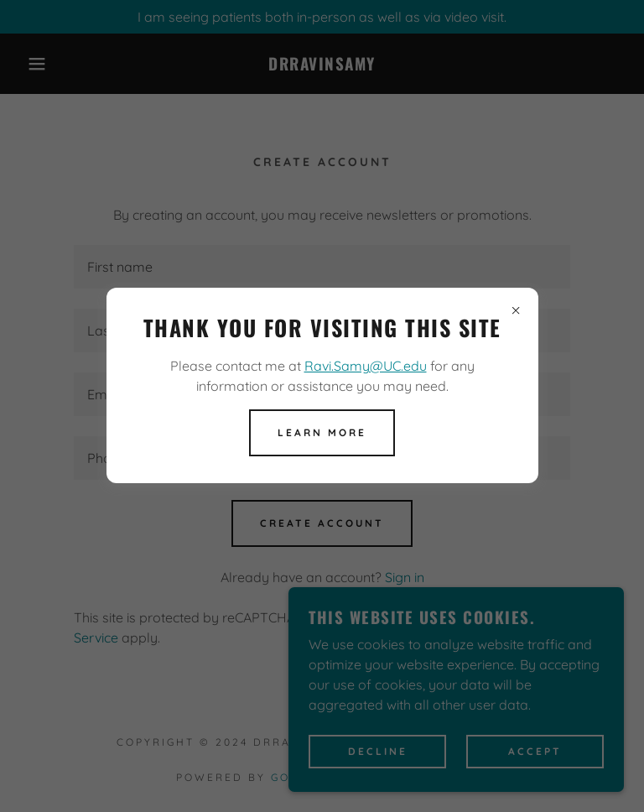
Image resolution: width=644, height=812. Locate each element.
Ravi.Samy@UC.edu (366, 366)
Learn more (322, 432)
